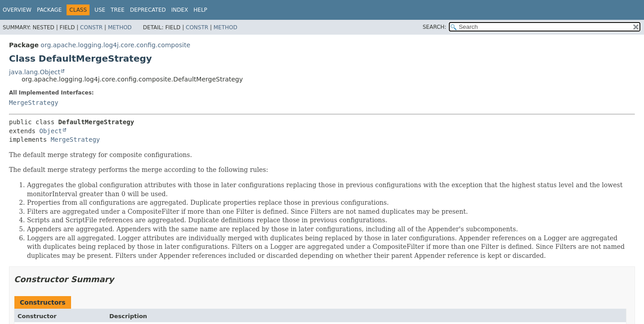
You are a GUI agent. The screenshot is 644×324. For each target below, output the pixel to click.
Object (51, 131)
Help (200, 10)
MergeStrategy (34, 103)
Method (120, 27)
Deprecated (148, 10)
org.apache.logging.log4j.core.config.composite (115, 45)
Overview (17, 10)
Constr (91, 27)
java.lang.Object (35, 72)
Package (49, 10)
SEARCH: (435, 27)
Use (100, 10)
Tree (118, 10)
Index (180, 10)
